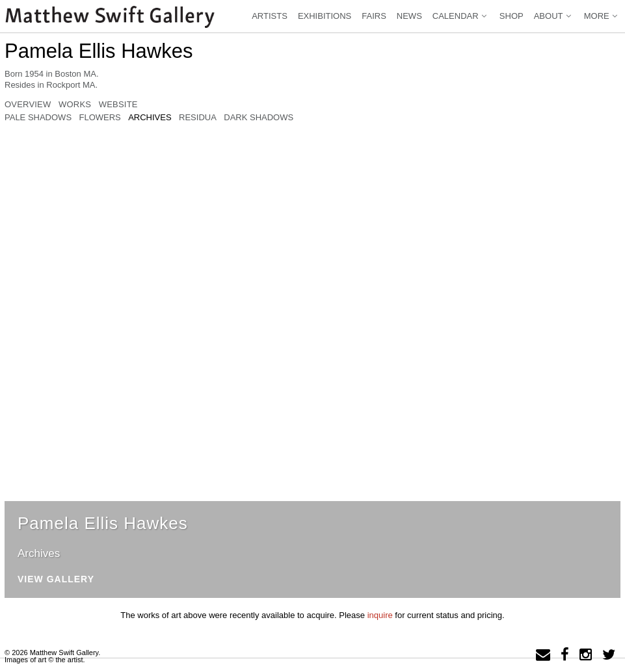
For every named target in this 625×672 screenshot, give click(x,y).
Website (118, 105)
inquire (380, 615)
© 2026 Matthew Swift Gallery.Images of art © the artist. (52, 656)
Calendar (461, 16)
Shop (512, 16)
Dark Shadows (259, 118)
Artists (270, 16)
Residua (198, 118)
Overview (28, 105)
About (554, 16)
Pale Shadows (38, 118)
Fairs (374, 16)
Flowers (100, 118)
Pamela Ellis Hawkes (99, 51)
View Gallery (56, 579)
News (409, 16)
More (602, 16)
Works (75, 105)
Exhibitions (325, 16)
